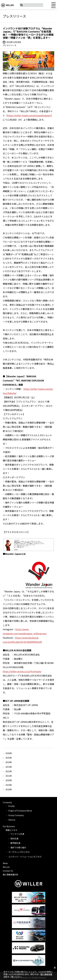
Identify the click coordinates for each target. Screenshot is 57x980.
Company (7, 802)
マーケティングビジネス (19, 852)
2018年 (9, 789)
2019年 (9, 785)
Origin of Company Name (20, 811)
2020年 (9, 780)
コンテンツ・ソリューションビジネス (25, 857)
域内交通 (14, 838)
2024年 (9, 762)
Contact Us (8, 871)
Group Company (16, 815)
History (12, 820)
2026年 (9, 753)
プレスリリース (10, 45)
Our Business (9, 826)
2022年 (9, 771)
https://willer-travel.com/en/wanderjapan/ (29, 115)
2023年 (9, 767)
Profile (11, 806)
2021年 (9, 776)
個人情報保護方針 (11, 875)
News (5, 863)
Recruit (6, 867)
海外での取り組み (18, 847)
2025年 (9, 758)
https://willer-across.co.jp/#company (22, 671)
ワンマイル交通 (17, 834)
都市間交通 (15, 843)
